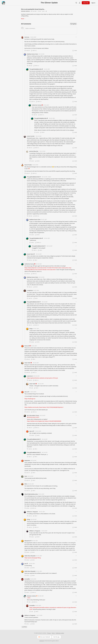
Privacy (49, 633)
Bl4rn (26, 484)
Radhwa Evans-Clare (33, 54)
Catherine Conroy (37, 105)
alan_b (26, 392)
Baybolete (27, 460)
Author (29, 598)
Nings (31, 329)
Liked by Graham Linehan (33, 417)
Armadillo (27, 579)
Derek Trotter (28, 165)
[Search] (76, 3)
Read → (23, 19)
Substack (42, 641)
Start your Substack (44, 637)
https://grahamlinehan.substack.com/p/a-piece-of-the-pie (42, 378)
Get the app (56, 637)
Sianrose (27, 37)
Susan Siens (30, 254)
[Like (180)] (39, 11)
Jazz (26, 563)
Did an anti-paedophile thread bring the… (33, 9)
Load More (24, 627)
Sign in (93, 3)
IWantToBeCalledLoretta (31, 494)
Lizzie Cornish (31, 136)
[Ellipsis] (76, 37)
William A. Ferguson (32, 512)
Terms (53, 633)
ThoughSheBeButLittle (36, 69)
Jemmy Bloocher (34, 151)
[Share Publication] (80, 3)
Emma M (27, 346)
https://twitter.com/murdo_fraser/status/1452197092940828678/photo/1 (44, 407)
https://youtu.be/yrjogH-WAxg (33, 558)
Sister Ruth (27, 363)
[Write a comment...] (51, 31)
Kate (26, 476)
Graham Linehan (25, 11)
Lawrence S (30, 376)
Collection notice (60, 633)
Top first (73, 24)
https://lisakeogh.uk (30, 399)
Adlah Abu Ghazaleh (30, 556)
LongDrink (30, 290)
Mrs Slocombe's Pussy (33, 415)
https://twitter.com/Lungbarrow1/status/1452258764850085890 (44, 421)
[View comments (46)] (43, 11)
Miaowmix (27, 541)
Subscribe (86, 3)
